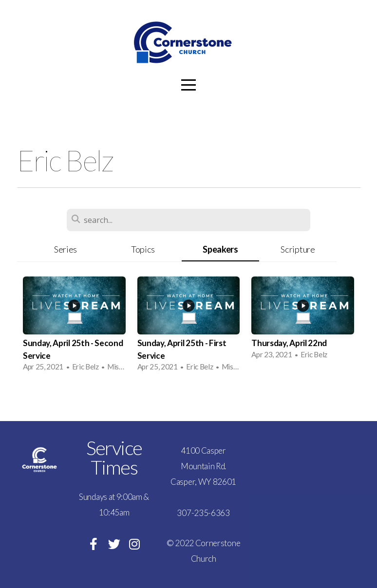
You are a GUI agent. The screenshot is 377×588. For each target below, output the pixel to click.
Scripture (298, 249)
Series (66, 249)
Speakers (220, 249)
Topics (143, 249)
